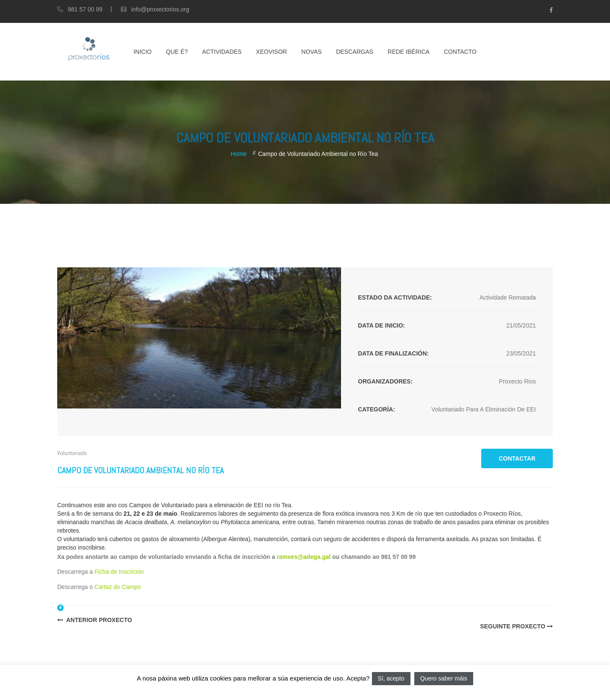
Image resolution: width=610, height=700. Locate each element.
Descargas (355, 52)
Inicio (143, 52)
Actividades (222, 52)
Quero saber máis (444, 678)
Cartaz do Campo (118, 587)
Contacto (460, 52)
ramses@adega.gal (304, 557)
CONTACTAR (517, 458)
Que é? (177, 52)
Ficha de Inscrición (119, 572)
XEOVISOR (271, 52)
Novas (311, 52)
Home (239, 154)
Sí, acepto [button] (391, 678)
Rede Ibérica (409, 52)
